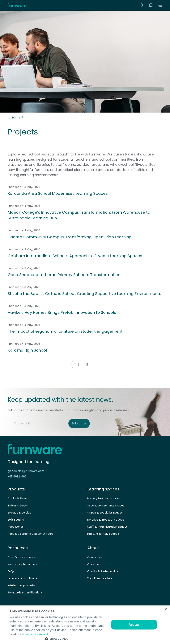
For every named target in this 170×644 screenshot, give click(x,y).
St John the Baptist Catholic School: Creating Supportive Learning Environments (84, 294)
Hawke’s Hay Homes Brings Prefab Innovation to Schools (62, 312)
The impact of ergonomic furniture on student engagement (65, 331)
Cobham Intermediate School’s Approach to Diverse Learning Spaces (75, 256)
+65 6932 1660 (17, 477)
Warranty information (22, 564)
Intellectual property (21, 585)
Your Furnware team (101, 578)
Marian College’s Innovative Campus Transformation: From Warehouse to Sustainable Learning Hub (79, 215)
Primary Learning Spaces (104, 498)
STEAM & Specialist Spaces (105, 513)
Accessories (16, 527)
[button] (160, 5)
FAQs (11, 571)
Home (16, 118)
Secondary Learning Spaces (106, 506)
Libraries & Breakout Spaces (106, 520)
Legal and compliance (22, 578)
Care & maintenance (22, 557)
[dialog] (85, 625)
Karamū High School (27, 350)
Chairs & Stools (18, 498)
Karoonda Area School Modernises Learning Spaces (58, 193)
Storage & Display (19, 513)
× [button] (166, 610)
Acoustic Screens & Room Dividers (30, 534)
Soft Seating (16, 520)
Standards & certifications (25, 592)
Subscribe (79, 423)
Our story (93, 564)
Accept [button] (134, 625)
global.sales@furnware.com (26, 471)
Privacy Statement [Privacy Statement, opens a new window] (35, 634)
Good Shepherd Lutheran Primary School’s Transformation (64, 275)
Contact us (95, 557)
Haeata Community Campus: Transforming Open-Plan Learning (70, 237)
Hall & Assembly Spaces (103, 534)
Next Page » (97, 365)
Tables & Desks (18, 506)
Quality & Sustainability (103, 571)
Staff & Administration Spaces (107, 527)
